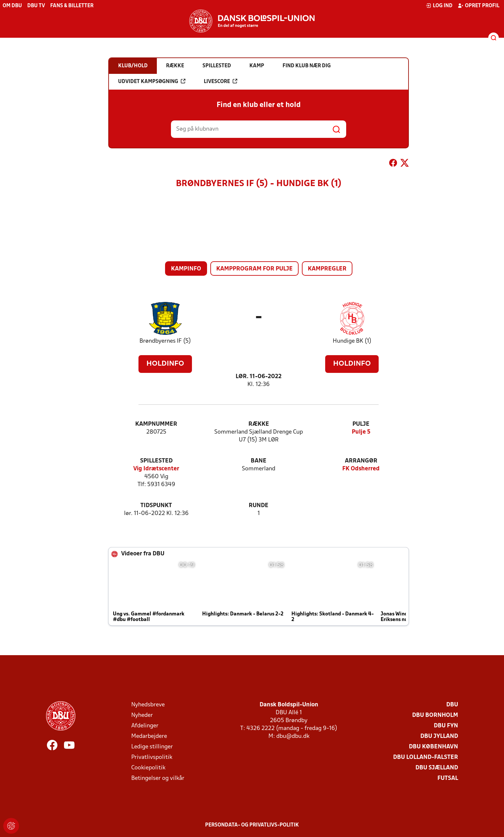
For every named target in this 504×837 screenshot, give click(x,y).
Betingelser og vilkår (158, 778)
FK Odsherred (361, 469)
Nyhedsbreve (148, 705)
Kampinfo (186, 269)
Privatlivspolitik (152, 757)
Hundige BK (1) (352, 341)
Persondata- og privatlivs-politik (252, 825)
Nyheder (142, 715)
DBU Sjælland (437, 768)
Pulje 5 (361, 432)
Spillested (156, 461)
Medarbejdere (149, 736)
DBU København (433, 747)
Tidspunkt (156, 506)
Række (259, 424)
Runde (259, 506)
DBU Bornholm (435, 715)
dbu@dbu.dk (293, 736)
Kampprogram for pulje (254, 269)
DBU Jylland (439, 736)
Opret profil (479, 6)
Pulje (361, 424)
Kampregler (327, 269)
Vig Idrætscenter (156, 469)
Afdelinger (145, 726)
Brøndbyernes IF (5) (165, 341)
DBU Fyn (446, 726)
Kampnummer (156, 424)
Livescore (220, 81)
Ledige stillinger (152, 747)
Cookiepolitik (148, 768)
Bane (259, 461)
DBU (452, 705)
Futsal (448, 778)
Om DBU (12, 6)
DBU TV (36, 6)
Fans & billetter (72, 6)
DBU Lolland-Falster (426, 757)
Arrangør (361, 461)
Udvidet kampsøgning (152, 81)
